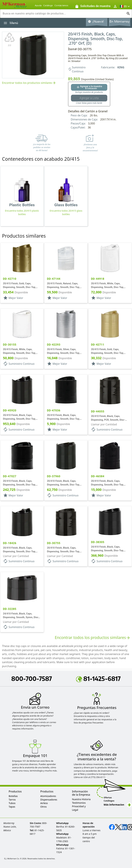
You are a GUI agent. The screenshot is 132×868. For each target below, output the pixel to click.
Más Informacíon (118, 805)
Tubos (12, 803)
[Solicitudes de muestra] (93, 6)
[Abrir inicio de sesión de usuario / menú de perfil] (115, 6)
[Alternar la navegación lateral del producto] (5, 23)
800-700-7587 (32, 679)
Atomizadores (48, 796)
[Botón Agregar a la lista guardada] (89, 98)
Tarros (12, 800)
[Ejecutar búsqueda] (128, 14)
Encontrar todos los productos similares (29, 83)
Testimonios (79, 803)
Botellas (13, 796)
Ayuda (38, 5)
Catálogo (48, 5)
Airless (44, 803)
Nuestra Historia (81, 799)
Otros (44, 807)
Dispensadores (49, 800)
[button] (125, 6)
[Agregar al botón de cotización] (89, 87)
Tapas (12, 807)
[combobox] (63, 14)
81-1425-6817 (98, 679)
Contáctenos (61, 5)
